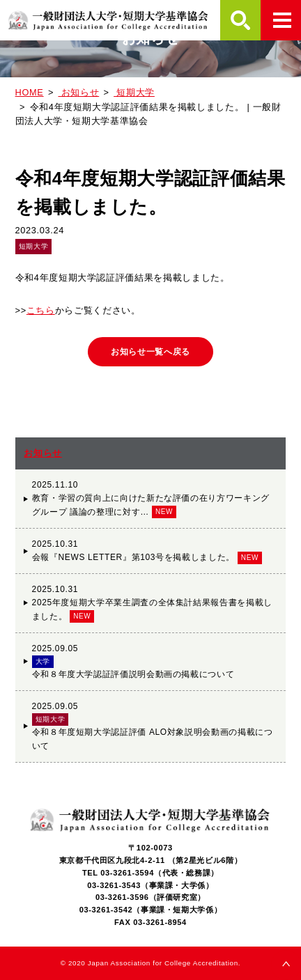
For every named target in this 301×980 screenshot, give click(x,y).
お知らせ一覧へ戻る (150, 352)
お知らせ (43, 453)
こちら (41, 310)
